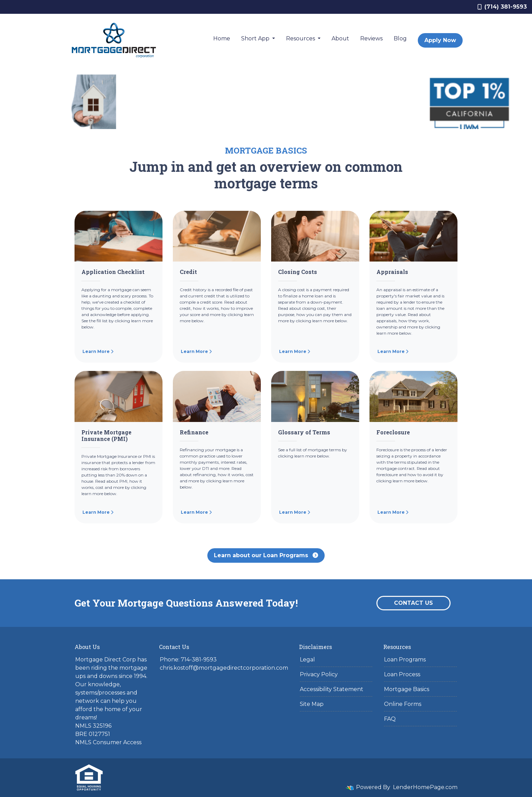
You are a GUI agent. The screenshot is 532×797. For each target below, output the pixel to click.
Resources (301, 38)
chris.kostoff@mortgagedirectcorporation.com (224, 668)
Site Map (312, 704)
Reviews (371, 38)
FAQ (390, 719)
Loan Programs (405, 660)
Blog (400, 38)
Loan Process (402, 674)
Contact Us (413, 603)
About (340, 38)
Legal (307, 660)
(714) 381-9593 (502, 7)
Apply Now (440, 40)
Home (222, 38)
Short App (256, 38)
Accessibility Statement (332, 689)
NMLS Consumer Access (108, 742)
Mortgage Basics (407, 689)
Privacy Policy (319, 674)
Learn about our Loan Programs (266, 555)
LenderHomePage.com (425, 787)
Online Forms (403, 704)
